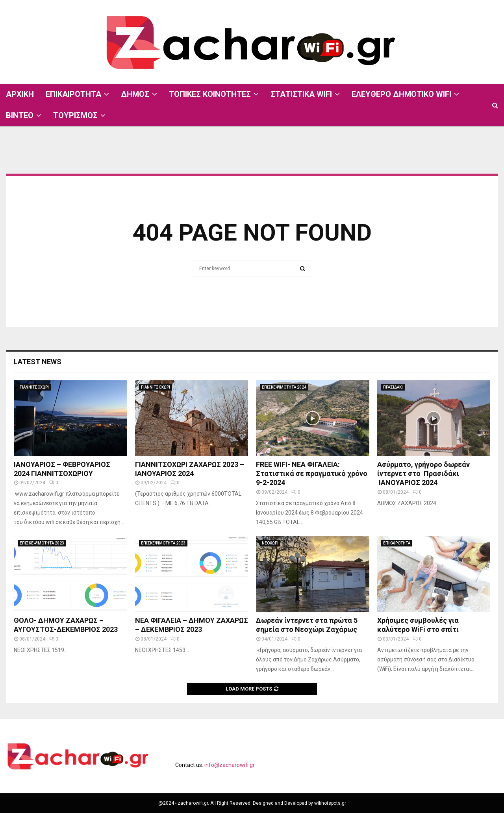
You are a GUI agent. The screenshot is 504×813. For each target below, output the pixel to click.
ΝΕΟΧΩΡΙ (270, 543)
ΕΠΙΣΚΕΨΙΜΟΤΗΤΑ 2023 (42, 543)
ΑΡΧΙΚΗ (20, 94)
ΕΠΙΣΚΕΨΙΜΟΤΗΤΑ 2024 (284, 387)
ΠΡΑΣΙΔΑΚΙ (393, 387)
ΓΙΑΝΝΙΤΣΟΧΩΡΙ (34, 387)
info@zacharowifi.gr (230, 765)
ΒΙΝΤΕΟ (20, 115)
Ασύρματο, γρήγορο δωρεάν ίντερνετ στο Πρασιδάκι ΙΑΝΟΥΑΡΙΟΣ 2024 (423, 474)
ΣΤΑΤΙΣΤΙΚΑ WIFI (301, 94)
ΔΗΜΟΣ (135, 94)
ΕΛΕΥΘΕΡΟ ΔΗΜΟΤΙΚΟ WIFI (401, 94)
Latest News (38, 362)
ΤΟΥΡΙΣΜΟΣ (75, 115)
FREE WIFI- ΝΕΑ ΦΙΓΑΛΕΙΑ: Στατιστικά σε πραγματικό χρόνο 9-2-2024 (312, 474)
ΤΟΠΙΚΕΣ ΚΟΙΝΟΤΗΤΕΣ (210, 94)
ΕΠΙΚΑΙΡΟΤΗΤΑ (73, 94)
